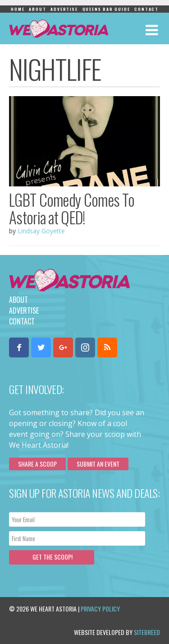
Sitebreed (147, 632)
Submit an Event (98, 464)
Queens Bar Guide (106, 9)
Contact (146, 9)
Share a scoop (37, 464)
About (37, 9)
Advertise (64, 9)
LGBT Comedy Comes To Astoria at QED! (72, 208)
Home (18, 9)
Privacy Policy (100, 609)
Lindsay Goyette (41, 231)
